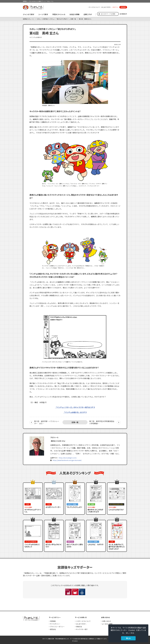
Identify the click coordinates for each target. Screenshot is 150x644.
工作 (28, 504)
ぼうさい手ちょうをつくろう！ (54, 546)
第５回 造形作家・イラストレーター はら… (47, 422)
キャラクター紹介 (82, 629)
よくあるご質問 (107, 624)
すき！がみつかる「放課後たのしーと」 (33, 7)
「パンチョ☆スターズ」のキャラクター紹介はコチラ (75, 407)
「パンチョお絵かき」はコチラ (75, 412)
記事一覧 (75, 422)
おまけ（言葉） (72, 504)
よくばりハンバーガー (53, 507)
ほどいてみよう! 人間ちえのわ (75, 546)
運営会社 (53, 629)
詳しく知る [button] (130, 633)
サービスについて (94, 7)
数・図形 (91, 504)
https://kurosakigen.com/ (68, 458)
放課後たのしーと (28, 19)
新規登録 (123, 7)
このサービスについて (83, 621)
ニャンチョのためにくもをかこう (32, 546)
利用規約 (53, 621)
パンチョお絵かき (31, 542)
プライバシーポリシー (57, 627)
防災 (49, 542)
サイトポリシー (55, 624)
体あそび (70, 542)
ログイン (115, 7)
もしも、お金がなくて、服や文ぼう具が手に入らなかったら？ (117, 547)
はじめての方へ (106, 7)
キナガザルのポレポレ (116, 504)
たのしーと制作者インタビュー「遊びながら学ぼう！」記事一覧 (56, 19)
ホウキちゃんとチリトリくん (33, 511)
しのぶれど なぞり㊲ (96, 544)
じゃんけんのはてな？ (116, 510)
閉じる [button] (128, 638)
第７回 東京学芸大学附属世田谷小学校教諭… (102, 422)
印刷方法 (79, 627)
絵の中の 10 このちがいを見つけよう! (95, 511)
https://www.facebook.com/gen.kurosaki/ (67, 460)
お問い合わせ (106, 621)
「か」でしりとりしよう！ (74, 507)
